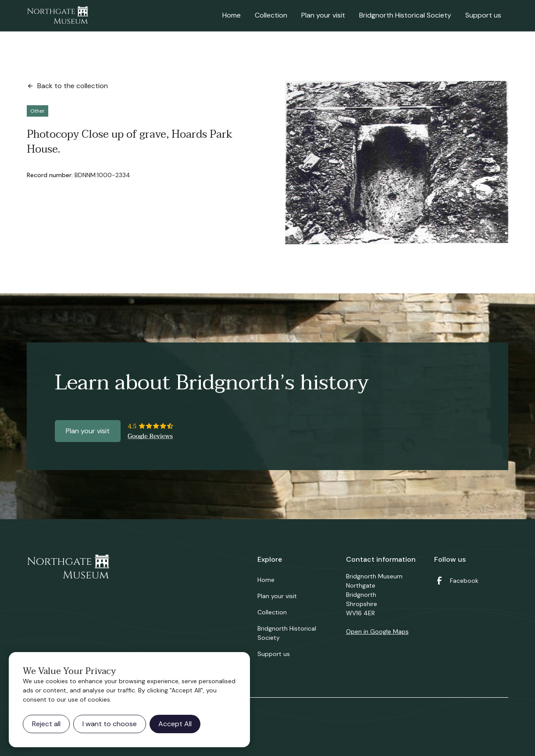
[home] (57, 16)
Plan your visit (323, 15)
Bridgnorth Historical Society (405, 15)
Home (232, 15)
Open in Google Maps (377, 631)
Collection (271, 15)
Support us (483, 15)
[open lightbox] (397, 162)
